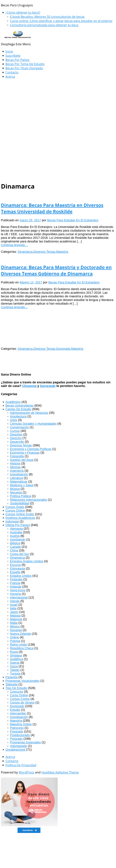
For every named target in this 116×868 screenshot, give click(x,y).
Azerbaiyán (18, 539)
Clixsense (30, 386)
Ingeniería (17, 471)
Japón (14, 612)
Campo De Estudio (18, 409)
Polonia (15, 641)
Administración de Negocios (29, 413)
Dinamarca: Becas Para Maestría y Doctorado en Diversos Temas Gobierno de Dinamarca (56, 270)
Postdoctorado (20, 735)
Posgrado (17, 731)
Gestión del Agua (22, 460)
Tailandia (11, 684)
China (14, 550)
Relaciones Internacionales (28, 500)
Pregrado (16, 739)
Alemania (16, 529)
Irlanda (15, 601)
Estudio (15, 710)
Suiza (14, 666)
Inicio (9, 51)
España (15, 572)
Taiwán (15, 670)
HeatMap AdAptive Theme (60, 772)
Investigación (19, 474)
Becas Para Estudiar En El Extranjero (73, 220)
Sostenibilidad (20, 503)
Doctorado (63, 349)
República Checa (22, 648)
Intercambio (18, 713)
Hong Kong (18, 590)
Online (14, 637)
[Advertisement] (58, 97)
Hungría (15, 594)
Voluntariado (19, 746)
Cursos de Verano (22, 702)
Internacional (19, 597)
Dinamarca (25, 252)
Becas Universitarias (19, 405)
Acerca (10, 76)
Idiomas (15, 467)
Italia (13, 608)
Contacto (12, 72)
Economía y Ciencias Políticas (31, 449)
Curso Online (19, 695)
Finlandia (16, 579)
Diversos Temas (44, 252)
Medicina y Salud (22, 485)
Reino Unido (18, 645)
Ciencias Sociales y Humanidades (33, 424)
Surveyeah (48, 386)
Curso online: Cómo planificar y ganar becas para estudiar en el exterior (61, 21)
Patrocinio (17, 728)
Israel (14, 605)
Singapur (16, 655)
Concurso (17, 692)
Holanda (16, 587)
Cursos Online (15, 511)
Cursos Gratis (15, 507)
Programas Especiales (25, 742)
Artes (14, 420)
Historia (15, 463)
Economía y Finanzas (25, 453)
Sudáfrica (16, 659)
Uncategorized (15, 750)
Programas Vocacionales (22, 681)
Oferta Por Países (18, 525)
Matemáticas (19, 482)
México (15, 626)
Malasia (15, 616)
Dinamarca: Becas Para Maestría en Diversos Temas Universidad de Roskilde (52, 208)
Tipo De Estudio (16, 688)
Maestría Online (21, 724)
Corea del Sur (19, 554)
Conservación (19, 427)
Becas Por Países (17, 60)
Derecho (16, 438)
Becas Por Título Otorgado (24, 68)
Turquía (15, 673)
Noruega (16, 492)
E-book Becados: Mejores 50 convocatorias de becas (47, 17)
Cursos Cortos (20, 699)
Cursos (15, 431)
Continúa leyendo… (14, 245)
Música (15, 489)
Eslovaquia (18, 568)
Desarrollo (17, 442)
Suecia (15, 663)
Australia (16, 532)
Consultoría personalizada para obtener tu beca (44, 25)
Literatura (16, 478)
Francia (15, 583)
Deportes (16, 434)
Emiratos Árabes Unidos (27, 561)
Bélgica (15, 543)
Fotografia (17, 456)
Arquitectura (18, 416)
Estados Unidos (21, 576)
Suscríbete (13, 56)
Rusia (14, 652)
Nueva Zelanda (20, 634)
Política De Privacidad (21, 765)
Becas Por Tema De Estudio (25, 64)
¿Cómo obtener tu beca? (23, 12)
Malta (14, 623)
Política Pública (21, 496)
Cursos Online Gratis (20, 514)
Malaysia (16, 619)
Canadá (15, 547)
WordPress (26, 772)
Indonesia (12, 521)
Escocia (15, 565)
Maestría (62, 252)
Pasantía (11, 677)
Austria (15, 536)
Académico (13, 402)
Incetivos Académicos (20, 518)
